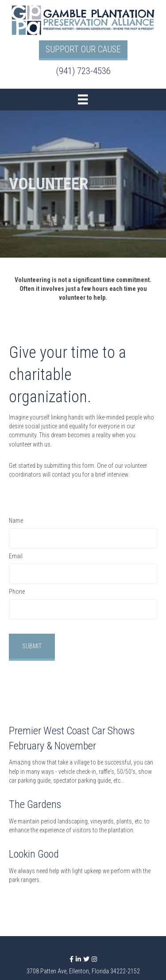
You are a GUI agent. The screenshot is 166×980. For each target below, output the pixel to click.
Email (16, 556)
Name (16, 521)
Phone (17, 592)
